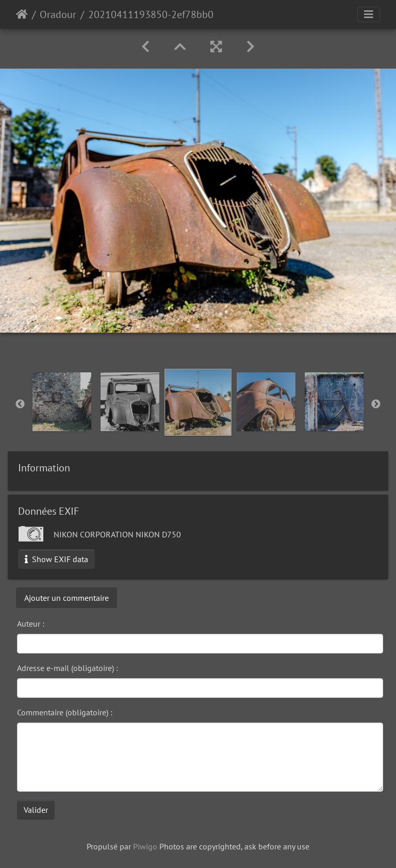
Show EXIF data (56, 559)
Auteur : (31, 624)
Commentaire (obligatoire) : (65, 712)
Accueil (22, 14)
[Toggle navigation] (369, 14)
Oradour (58, 14)
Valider (36, 810)
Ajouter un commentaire (67, 598)
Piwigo (145, 846)
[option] (62, 402)
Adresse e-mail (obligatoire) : (68, 668)
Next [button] (376, 404)
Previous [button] (20, 404)
